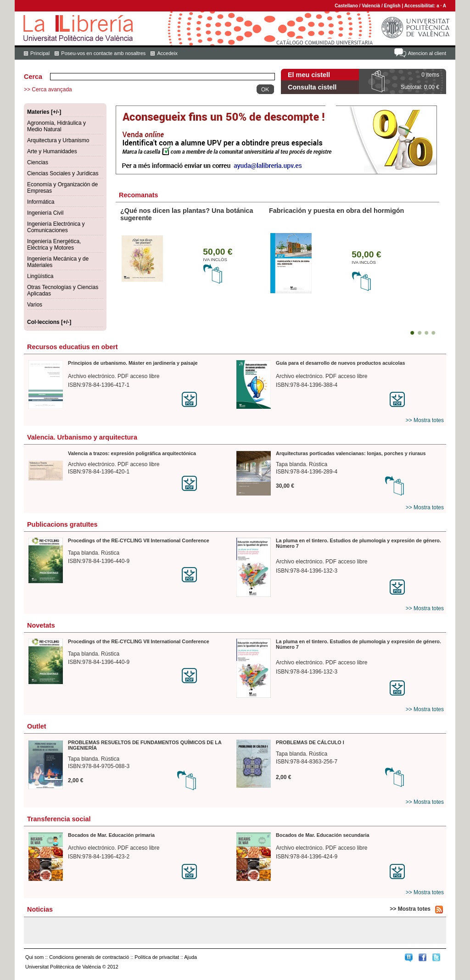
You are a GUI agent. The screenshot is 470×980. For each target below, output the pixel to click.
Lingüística (40, 276)
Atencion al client (427, 53)
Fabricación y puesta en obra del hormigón (336, 211)
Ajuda (190, 957)
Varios (35, 305)
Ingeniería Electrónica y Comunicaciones (56, 227)
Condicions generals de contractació (89, 957)
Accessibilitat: (421, 6)
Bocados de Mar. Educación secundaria (322, 835)
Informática (41, 202)
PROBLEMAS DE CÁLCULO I (310, 742)
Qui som (34, 957)
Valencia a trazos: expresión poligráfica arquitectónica (132, 453)
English (392, 6)
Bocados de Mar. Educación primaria (111, 835)
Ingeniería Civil (45, 213)
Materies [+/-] (44, 112)
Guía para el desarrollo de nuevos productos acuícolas (340, 363)
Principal (40, 53)
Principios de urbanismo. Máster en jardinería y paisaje (133, 363)
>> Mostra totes (425, 420)
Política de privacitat (157, 957)
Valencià (371, 6)
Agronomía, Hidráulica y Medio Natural (56, 126)
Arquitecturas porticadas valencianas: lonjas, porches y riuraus (351, 453)
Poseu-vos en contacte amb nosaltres (103, 53)
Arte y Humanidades (52, 151)
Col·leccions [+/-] (49, 322)
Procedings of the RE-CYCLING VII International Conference (139, 540)
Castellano (346, 6)
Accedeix (167, 53)
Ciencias (38, 162)
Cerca (33, 77)
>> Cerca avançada (48, 89)
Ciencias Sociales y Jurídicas (63, 173)
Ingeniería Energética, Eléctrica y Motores (54, 245)
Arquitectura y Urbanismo (58, 140)
